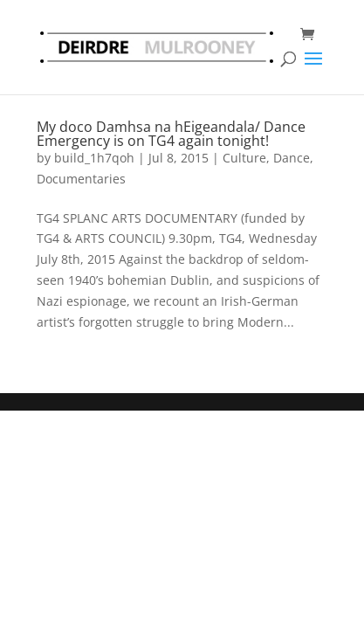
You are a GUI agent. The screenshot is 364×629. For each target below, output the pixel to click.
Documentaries (81, 179)
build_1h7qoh (94, 158)
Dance (292, 158)
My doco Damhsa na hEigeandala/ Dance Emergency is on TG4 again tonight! (171, 134)
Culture (244, 158)
